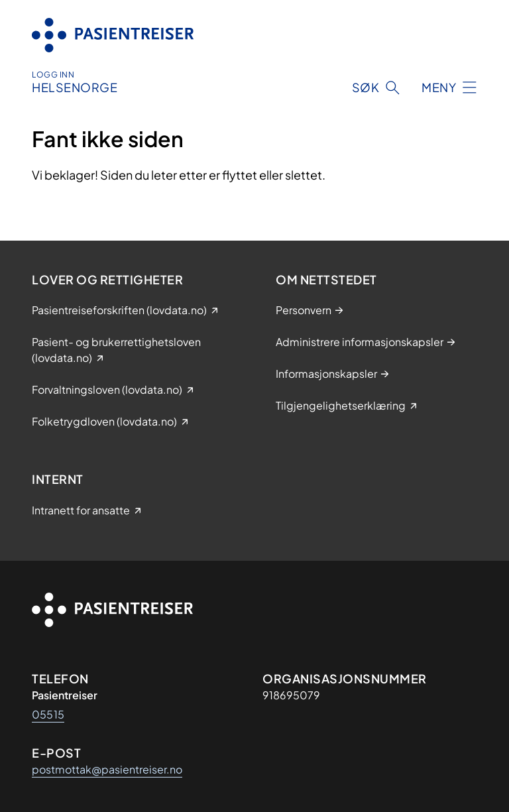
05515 (48, 714)
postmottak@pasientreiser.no (107, 769)
